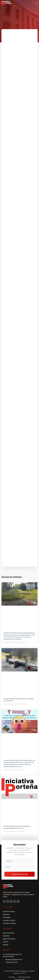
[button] (37, 3)
